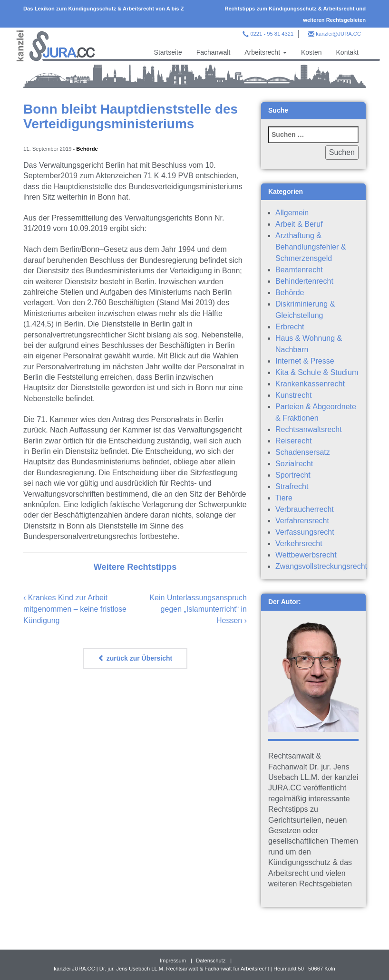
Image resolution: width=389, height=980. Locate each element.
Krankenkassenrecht (310, 384)
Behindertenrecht (304, 281)
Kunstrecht (293, 395)
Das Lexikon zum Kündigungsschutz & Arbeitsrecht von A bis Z (104, 9)
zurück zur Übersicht (135, 658)
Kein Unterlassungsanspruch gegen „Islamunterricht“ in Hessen (198, 609)
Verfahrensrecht (302, 521)
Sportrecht (293, 475)
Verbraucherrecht (305, 509)
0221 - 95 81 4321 (272, 34)
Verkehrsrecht (299, 543)
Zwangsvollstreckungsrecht (321, 566)
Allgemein (292, 213)
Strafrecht (292, 486)
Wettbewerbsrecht (306, 555)
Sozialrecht (294, 464)
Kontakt (347, 52)
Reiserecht (293, 441)
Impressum (173, 961)
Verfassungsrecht (305, 532)
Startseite (168, 52)
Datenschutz (211, 961)
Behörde (87, 149)
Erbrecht (290, 327)
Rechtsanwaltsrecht (309, 429)
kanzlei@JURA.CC (338, 34)
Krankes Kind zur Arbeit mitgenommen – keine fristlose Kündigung (75, 609)
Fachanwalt (214, 52)
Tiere (284, 498)
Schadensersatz (303, 452)
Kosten (311, 52)
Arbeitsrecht (266, 52)
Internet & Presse (305, 361)
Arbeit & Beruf (299, 224)
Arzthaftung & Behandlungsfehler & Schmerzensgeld (311, 247)
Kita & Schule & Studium (317, 372)
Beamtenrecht (299, 270)
